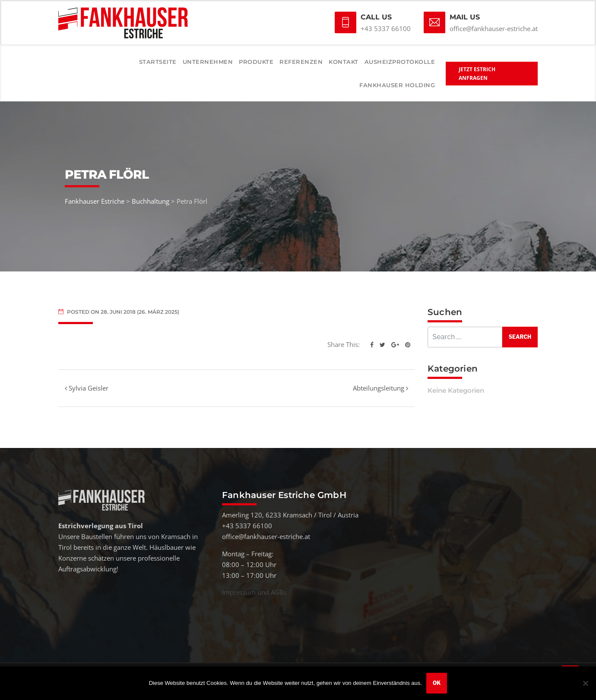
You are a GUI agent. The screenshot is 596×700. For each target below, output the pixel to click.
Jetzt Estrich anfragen (477, 74)
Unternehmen (208, 62)
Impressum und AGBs (254, 592)
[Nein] (585, 683)
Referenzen (301, 62)
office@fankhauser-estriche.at (494, 28)
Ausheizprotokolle (400, 62)
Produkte (256, 62)
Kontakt (344, 62)
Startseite (158, 62)
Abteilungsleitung (380, 388)
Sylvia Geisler (87, 388)
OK (437, 683)
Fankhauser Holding (397, 85)
